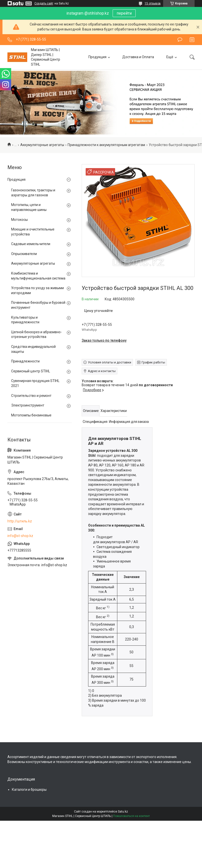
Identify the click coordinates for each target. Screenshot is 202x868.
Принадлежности (25, 361)
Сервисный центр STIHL (31, 371)
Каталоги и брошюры (29, 790)
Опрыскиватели (24, 254)
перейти (124, 13)
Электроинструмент (28, 405)
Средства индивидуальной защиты (33, 349)
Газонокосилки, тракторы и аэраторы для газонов (33, 193)
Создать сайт (44, 3)
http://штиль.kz (20, 521)
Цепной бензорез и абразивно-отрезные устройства (37, 334)
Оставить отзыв (180, 40)
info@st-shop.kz (20, 536)
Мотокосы (19, 220)
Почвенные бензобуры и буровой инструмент (38, 305)
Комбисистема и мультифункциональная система (38, 276)
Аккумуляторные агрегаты (42, 145)
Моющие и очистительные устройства (33, 232)
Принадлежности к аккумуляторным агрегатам (106, 145)
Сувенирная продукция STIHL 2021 (35, 383)
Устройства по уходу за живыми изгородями (38, 290)
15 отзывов (153, 3)
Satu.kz (123, 812)
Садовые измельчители (31, 244)
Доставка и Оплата (138, 57)
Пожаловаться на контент (131, 816)
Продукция (97, 57)
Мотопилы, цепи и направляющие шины (29, 207)
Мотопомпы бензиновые (31, 415)
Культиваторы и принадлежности (25, 320)
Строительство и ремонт (31, 396)
